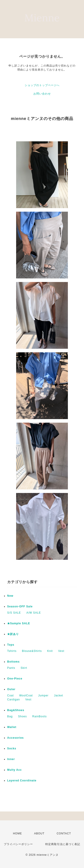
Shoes (23, 716)
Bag (10, 716)
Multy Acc (14, 770)
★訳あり (13, 634)
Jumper (43, 696)
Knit (50, 651)
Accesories (15, 738)
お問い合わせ (42, 94)
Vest (61, 651)
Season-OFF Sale (20, 606)
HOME (17, 834)
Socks (12, 748)
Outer (11, 689)
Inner (11, 759)
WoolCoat (26, 696)
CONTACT (64, 834)
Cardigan (14, 700)
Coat (10, 696)
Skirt (24, 668)
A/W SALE (34, 613)
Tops (11, 645)
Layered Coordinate (22, 781)
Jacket (59, 696)
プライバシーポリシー (18, 844)
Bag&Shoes (16, 710)
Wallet (12, 727)
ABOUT (39, 834)
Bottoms (13, 662)
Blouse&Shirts (32, 651)
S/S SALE (14, 613)
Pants (11, 668)
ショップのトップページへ (42, 85)
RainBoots (39, 716)
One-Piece (15, 679)
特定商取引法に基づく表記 (63, 844)
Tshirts (12, 651)
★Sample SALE (19, 623)
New (10, 596)
